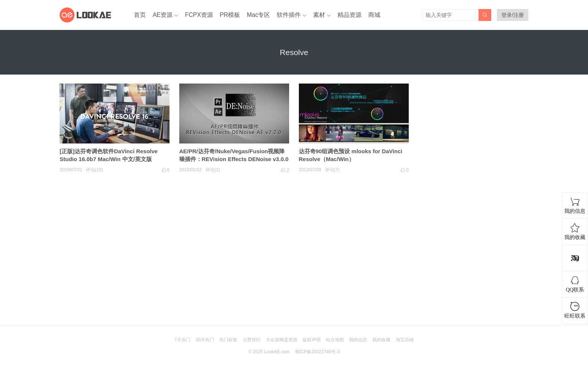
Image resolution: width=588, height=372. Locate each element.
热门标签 (228, 340)
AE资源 (163, 15)
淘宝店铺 (405, 340)
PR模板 (230, 15)
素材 (319, 15)
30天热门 (205, 340)
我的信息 (358, 340)
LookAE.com (277, 352)
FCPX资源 (199, 15)
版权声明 (312, 340)
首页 (140, 15)
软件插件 (289, 15)
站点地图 (335, 340)
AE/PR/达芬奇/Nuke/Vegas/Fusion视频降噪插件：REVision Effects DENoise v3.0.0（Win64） (234, 159)
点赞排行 (252, 340)
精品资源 (349, 15)
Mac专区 (258, 15)
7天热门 (182, 340)
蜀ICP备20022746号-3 (317, 352)
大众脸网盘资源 (282, 340)
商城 (374, 15)
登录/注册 (513, 15)
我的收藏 (381, 340)
